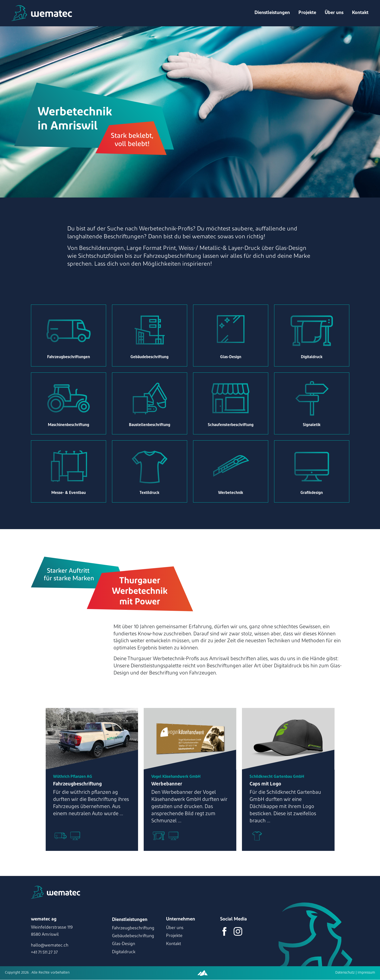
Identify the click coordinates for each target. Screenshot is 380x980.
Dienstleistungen (272, 13)
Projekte (307, 13)
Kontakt (360, 13)
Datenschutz (345, 973)
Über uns (334, 13)
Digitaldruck (124, 952)
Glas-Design (124, 944)
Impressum (366, 973)
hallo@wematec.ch (50, 946)
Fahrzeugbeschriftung (133, 928)
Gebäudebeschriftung (133, 936)
